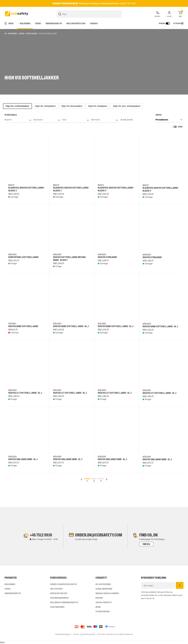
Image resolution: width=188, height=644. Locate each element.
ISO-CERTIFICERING (103, 584)
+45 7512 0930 (41, 535)
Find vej (146, 544)
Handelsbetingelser (63, 634)
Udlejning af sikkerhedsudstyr (64, 602)
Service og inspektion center (63, 584)
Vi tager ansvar (102, 611)
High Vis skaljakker (98, 106)
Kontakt (99, 598)
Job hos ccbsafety (104, 602)
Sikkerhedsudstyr (54, 23)
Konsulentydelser (59, 593)
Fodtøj (38, 23)
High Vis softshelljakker (17, 106)
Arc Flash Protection (76, 23)
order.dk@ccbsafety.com (99, 535)
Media (98, 607)
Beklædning (25, 23)
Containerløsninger (59, 598)
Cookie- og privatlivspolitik (84, 634)
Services (94, 23)
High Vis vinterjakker (45, 106)
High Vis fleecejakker (72, 106)
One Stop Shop (56, 589)
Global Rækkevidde (104, 589)
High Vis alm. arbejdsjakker (127, 106)
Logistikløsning (57, 607)
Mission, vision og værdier (107, 593)
